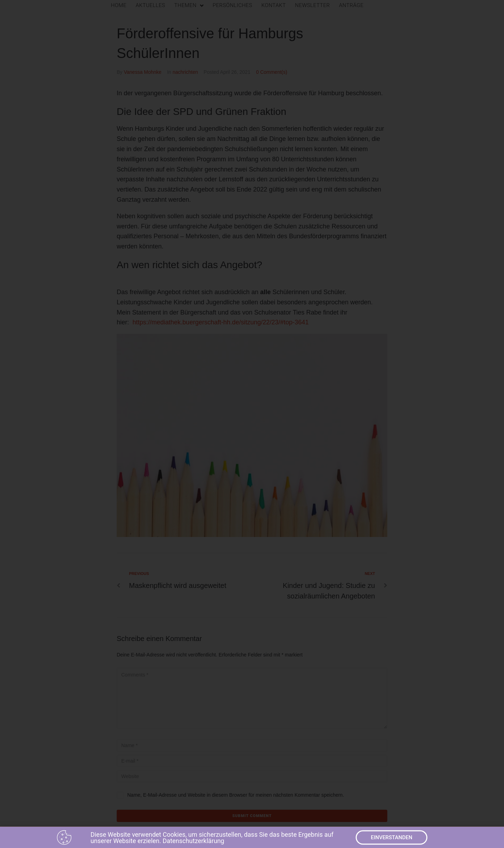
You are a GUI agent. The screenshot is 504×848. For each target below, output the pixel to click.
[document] (252, 424)
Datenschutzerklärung (193, 843)
